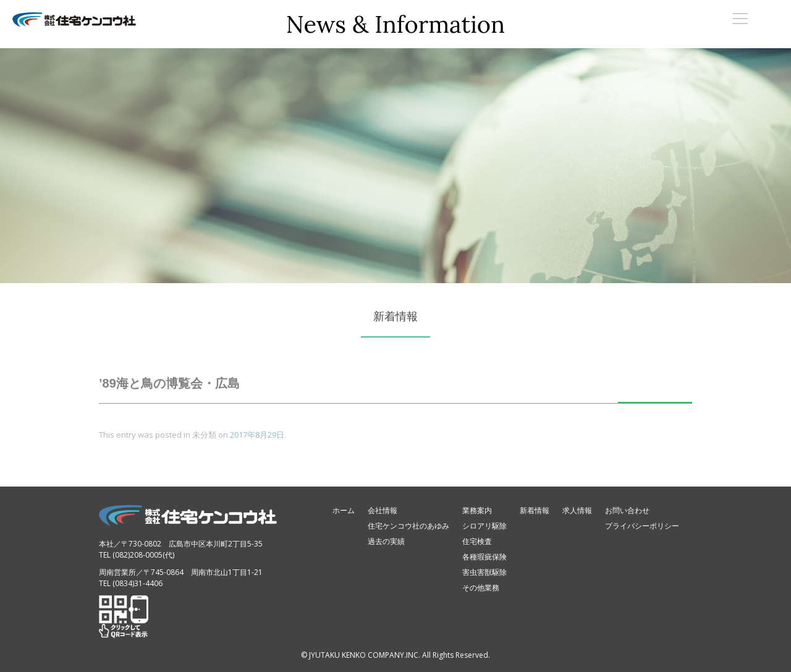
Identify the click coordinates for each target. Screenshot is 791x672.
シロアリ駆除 (484, 526)
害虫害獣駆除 (484, 572)
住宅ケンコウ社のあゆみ (408, 526)
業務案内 (477, 510)
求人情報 (577, 510)
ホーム (344, 510)
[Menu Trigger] (740, 18)
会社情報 (383, 510)
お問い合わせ (627, 510)
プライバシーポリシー (642, 526)
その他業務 (481, 588)
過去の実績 (386, 541)
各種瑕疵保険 (484, 557)
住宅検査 (477, 541)
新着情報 (535, 510)
